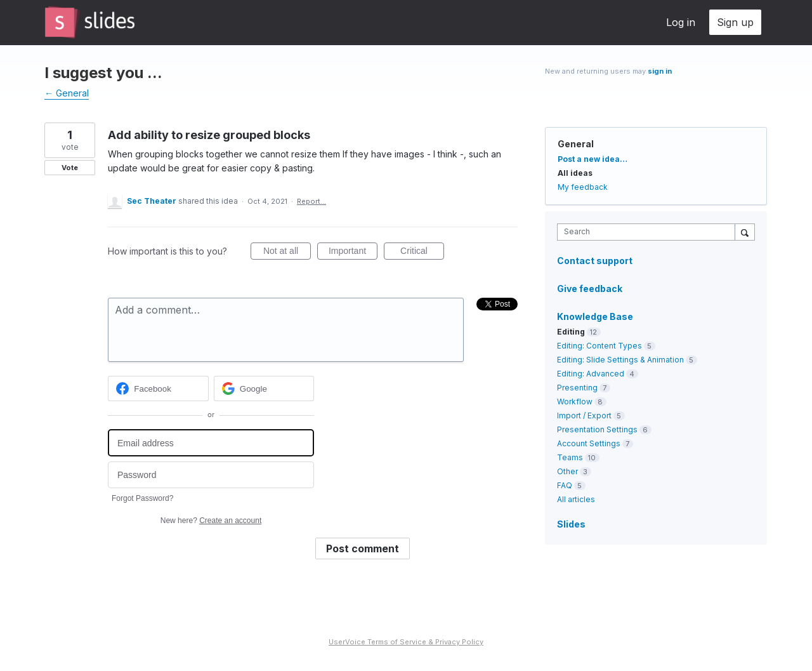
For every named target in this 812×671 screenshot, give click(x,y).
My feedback (583, 187)
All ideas (575, 173)
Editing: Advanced (591, 374)
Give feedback (590, 289)
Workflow (575, 402)
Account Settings (589, 443)
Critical (422, 253)
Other (567, 471)
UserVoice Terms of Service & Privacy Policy (406, 642)
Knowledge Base (595, 316)
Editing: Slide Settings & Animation (620, 360)
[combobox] (649, 232)
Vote (70, 168)
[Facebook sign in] (158, 389)
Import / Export (584, 415)
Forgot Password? (142, 498)
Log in (681, 22)
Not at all (287, 253)
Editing (571, 332)
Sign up (735, 22)
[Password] (211, 475)
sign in (660, 71)
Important (353, 253)
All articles (576, 499)
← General (67, 93)
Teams (570, 457)
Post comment (363, 548)
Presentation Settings (597, 429)
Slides (571, 524)
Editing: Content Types (599, 346)
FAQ (565, 485)
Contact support (595, 261)
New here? (211, 521)
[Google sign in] (264, 389)
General (576, 144)
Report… (311, 201)
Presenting (577, 388)
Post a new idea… (593, 159)
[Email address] (211, 443)
